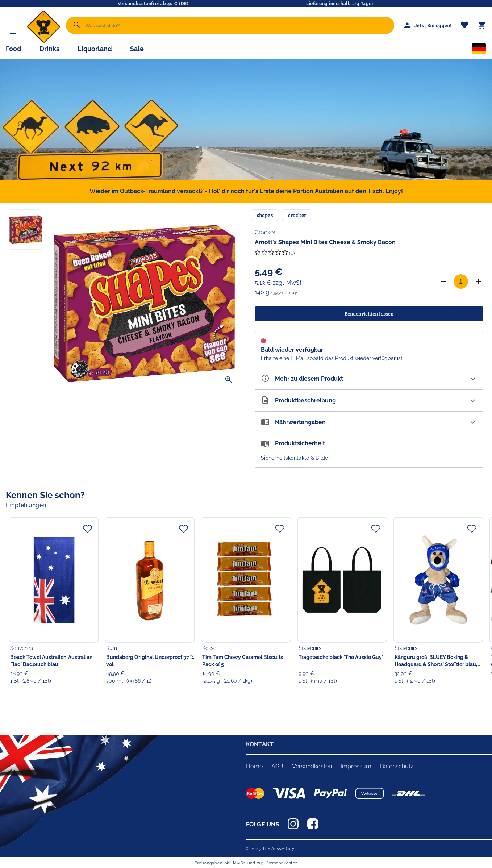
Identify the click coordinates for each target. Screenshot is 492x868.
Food (14, 49)
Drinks (49, 49)
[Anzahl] (461, 281)
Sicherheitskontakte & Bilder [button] (295, 458)
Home (254, 766)
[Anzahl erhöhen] (478, 281)
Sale (137, 49)
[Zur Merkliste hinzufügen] (87, 529)
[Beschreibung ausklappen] (369, 400)
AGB (277, 766)
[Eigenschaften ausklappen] (369, 379)
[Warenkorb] (482, 25)
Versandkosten (312, 766)
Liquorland (95, 49)
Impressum (356, 766)
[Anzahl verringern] (443, 281)
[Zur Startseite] (43, 41)
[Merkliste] (464, 26)
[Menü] (13, 32)
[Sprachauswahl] (479, 50)
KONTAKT (260, 744)
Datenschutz (397, 766)
